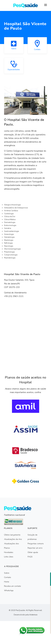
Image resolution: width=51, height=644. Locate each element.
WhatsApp (9, 590)
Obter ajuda (33, 552)
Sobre (7, 573)
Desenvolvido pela (26, 615)
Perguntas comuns (36, 544)
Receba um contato (13, 586)
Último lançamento (12, 535)
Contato (8, 577)
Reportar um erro (35, 548)
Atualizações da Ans (13, 539)
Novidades (9, 552)
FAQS (30, 557)
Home (7, 582)
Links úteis (9, 557)
